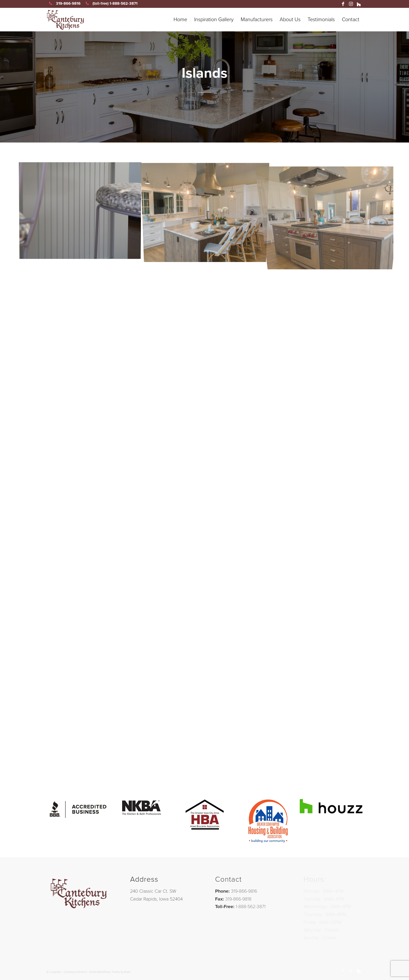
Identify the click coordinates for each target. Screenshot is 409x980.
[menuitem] (180, 20)
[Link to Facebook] (343, 4)
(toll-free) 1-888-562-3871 (110, 3)
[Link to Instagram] (351, 4)
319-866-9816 (64, 3)
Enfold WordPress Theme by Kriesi (110, 972)
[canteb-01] (91, 20)
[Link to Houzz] (359, 4)
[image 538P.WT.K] (207, 212)
